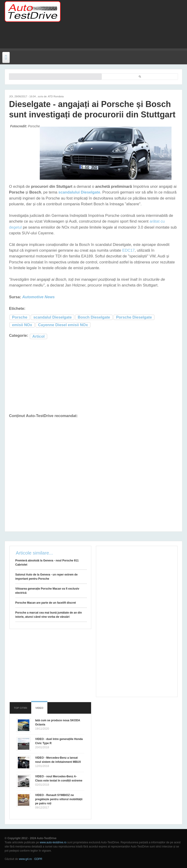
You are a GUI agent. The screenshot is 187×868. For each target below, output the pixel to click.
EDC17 (129, 250)
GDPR (38, 859)
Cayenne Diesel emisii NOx (63, 325)
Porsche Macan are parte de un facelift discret (46, 603)
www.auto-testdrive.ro (53, 842)
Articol (38, 336)
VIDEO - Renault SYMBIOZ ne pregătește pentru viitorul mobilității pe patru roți (59, 799)
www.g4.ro (25, 859)
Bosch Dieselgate (94, 317)
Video (39, 708)
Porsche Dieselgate (134, 317)
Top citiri (20, 708)
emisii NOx (22, 325)
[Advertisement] (91, 38)
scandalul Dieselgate (52, 317)
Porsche (20, 317)
